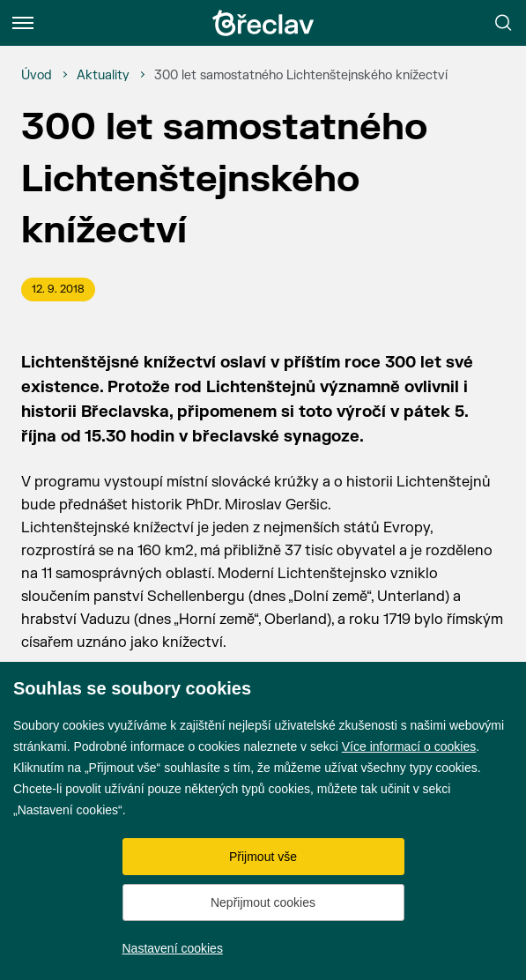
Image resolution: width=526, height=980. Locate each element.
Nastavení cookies (173, 948)
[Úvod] (37, 76)
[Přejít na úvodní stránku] (263, 23)
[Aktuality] (103, 76)
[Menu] (23, 23)
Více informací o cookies (409, 746)
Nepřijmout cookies (263, 902)
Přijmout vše (263, 857)
